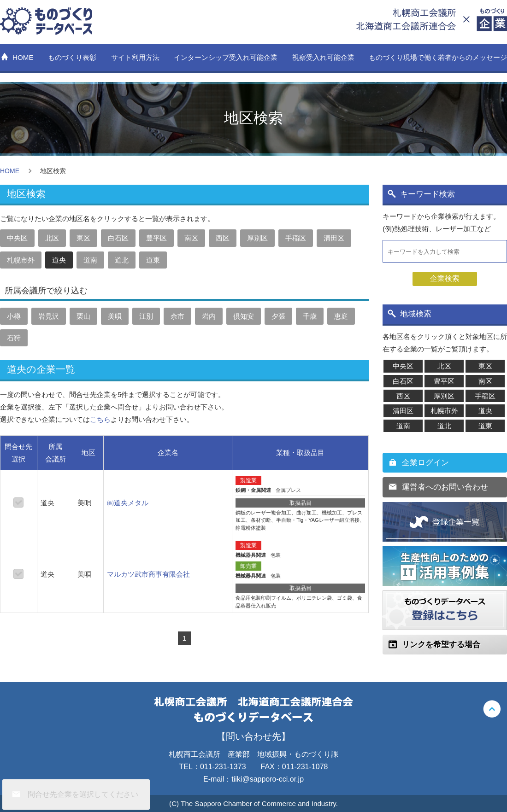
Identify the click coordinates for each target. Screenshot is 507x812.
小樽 (14, 316)
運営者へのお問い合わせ (445, 487)
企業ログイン (425, 463)
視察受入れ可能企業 (323, 57)
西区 (223, 238)
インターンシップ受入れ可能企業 (226, 57)
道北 (122, 260)
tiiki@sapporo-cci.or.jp (268, 779)
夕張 (278, 316)
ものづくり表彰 (72, 57)
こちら (100, 419)
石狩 (14, 338)
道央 (59, 260)
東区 (83, 238)
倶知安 (244, 316)
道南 (90, 260)
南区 (191, 238)
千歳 (310, 316)
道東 (153, 260)
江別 (146, 316)
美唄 (115, 316)
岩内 (209, 316)
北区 (52, 238)
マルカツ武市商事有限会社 (148, 574)
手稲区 (296, 238)
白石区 (118, 238)
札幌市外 (21, 260)
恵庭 (341, 316)
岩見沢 (49, 316)
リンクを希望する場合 (441, 645)
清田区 (334, 238)
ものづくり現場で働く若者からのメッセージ (438, 57)
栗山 (83, 316)
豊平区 (156, 238)
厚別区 (257, 238)
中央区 (17, 238)
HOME (23, 57)
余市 (177, 316)
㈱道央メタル (128, 503)
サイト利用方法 (135, 57)
